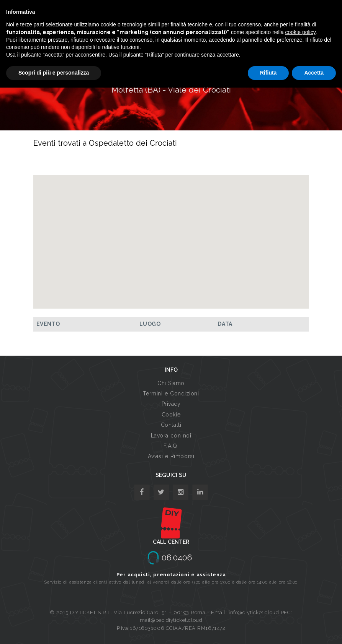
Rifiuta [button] (268, 73)
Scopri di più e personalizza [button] (54, 73)
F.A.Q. (171, 446)
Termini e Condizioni (171, 394)
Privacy (171, 404)
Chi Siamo (171, 383)
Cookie (171, 415)
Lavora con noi (171, 436)
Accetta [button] (314, 73)
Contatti (171, 425)
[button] (171, 235)
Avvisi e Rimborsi (171, 456)
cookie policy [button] (300, 32)
